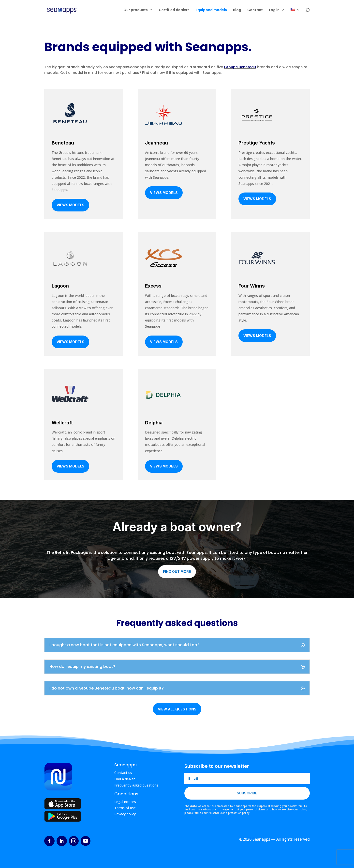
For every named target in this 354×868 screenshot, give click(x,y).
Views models (70, 205)
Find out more (177, 571)
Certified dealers (174, 10)
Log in (274, 10)
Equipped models (211, 10)
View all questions (177, 709)
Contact (255, 10)
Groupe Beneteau (240, 67)
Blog (237, 10)
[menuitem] (295, 14)
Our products (136, 10)
